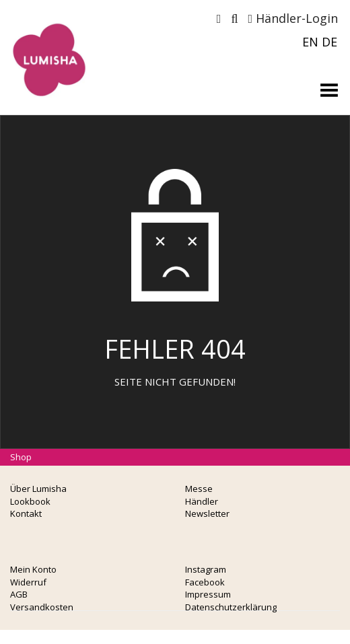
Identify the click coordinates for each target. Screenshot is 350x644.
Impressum (208, 594)
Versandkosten (42, 607)
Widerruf (28, 582)
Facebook (205, 582)
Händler (202, 501)
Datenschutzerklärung (231, 607)
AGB (19, 594)
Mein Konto (33, 569)
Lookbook (30, 501)
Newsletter (207, 513)
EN (310, 42)
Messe (199, 489)
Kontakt (26, 513)
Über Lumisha (38, 489)
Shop (21, 457)
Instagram (206, 569)
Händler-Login (293, 18)
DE (329, 42)
